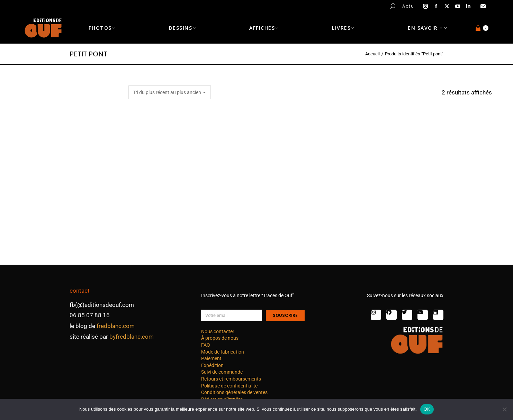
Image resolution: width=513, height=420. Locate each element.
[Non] (504, 409)
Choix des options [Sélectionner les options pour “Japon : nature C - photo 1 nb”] (310, 239)
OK (427, 409)
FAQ (206, 345)
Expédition (212, 365)
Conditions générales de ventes (234, 392)
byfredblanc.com (132, 337)
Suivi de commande (222, 372)
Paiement (211, 358)
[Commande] (170, 92)
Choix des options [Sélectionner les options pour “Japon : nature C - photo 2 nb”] (185, 239)
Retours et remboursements (231, 379)
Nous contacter (218, 331)
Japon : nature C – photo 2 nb (185, 216)
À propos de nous (220, 338)
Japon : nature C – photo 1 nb (310, 216)
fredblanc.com (116, 326)
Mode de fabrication (223, 352)
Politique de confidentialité (229, 386)
